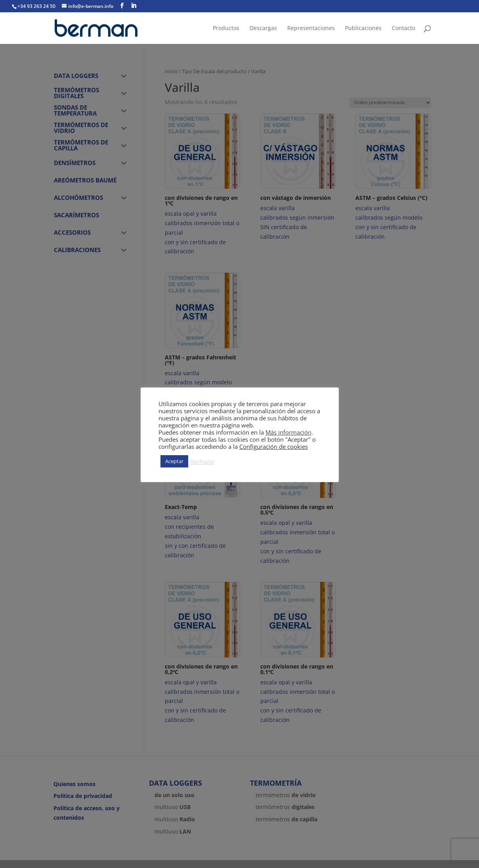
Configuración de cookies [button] (274, 446)
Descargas (263, 28)
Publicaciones (363, 28)
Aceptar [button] (174, 461)
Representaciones (311, 28)
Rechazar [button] (202, 462)
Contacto (404, 28)
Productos (226, 28)
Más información (288, 432)
